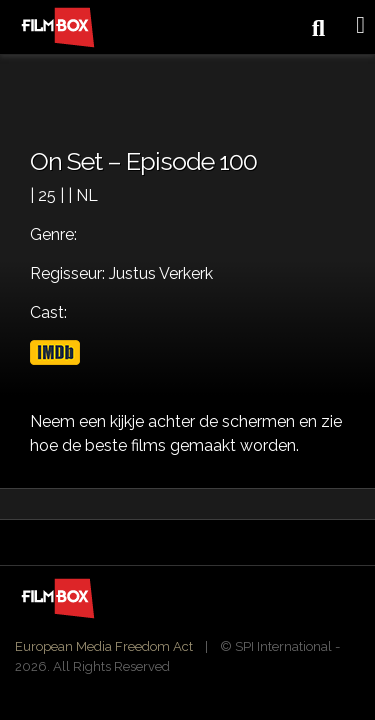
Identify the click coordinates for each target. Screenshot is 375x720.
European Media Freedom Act (104, 646)
